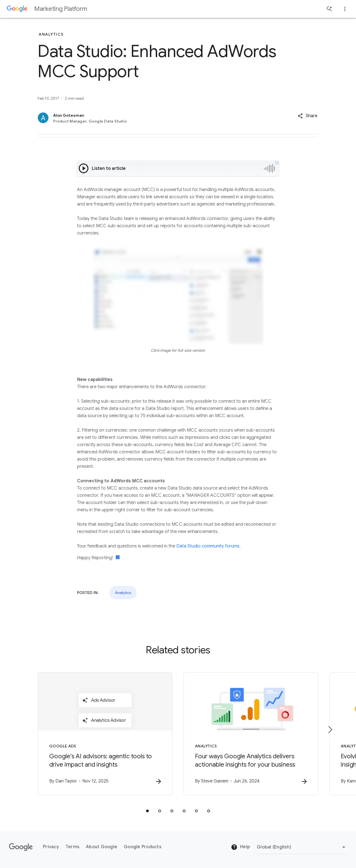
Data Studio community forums (208, 546)
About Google (102, 847)
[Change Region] (302, 847)
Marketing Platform (61, 9)
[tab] (147, 811)
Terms (72, 847)
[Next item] (330, 730)
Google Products (143, 847)
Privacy (51, 847)
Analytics (123, 593)
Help (240, 847)
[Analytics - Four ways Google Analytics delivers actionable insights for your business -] (251, 734)
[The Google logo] (21, 847)
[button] (307, 116)
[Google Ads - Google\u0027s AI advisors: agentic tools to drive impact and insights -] (105, 734)
